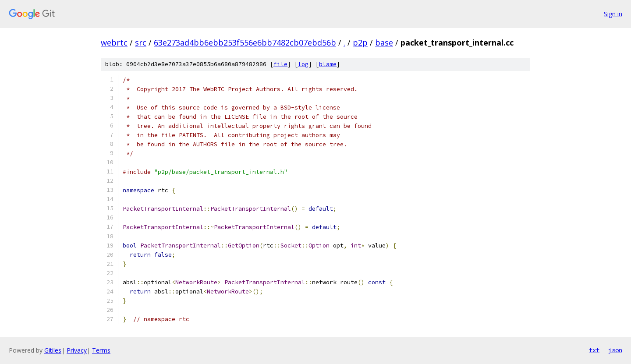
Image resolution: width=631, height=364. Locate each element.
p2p (360, 42)
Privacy (77, 350)
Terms (101, 350)
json (615, 350)
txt (594, 350)
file (280, 64)
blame (328, 64)
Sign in (613, 14)
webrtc (114, 42)
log (303, 64)
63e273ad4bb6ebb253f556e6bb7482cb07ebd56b (245, 42)
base (384, 42)
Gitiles (53, 350)
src (141, 42)
